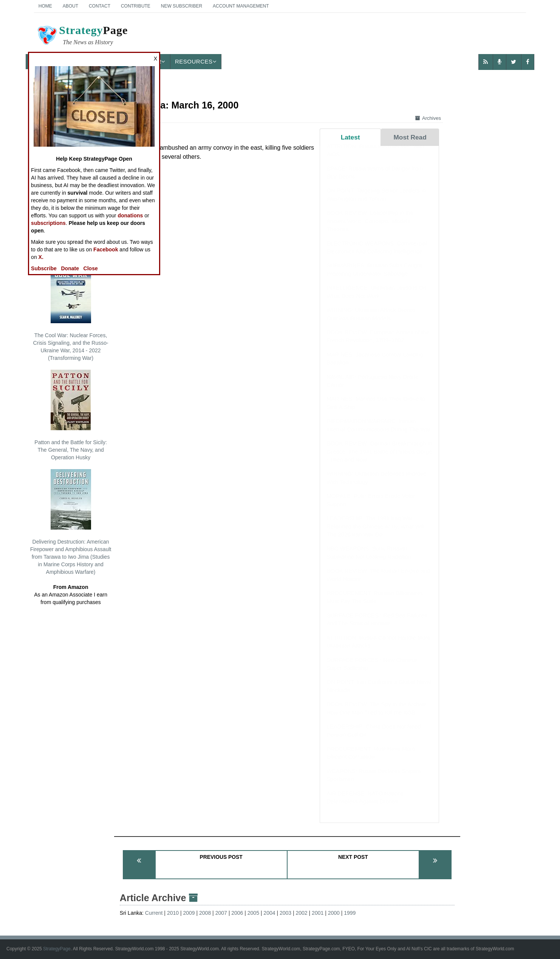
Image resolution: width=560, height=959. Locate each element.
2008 (205, 913)
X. (41, 257)
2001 (318, 913)
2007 (221, 913)
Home (45, 6)
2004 (269, 913)
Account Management (241, 6)
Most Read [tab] (410, 137)
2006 (237, 913)
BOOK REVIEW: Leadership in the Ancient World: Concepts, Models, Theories (370, 228)
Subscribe (44, 268)
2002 (302, 913)
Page (82, 36)
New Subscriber (182, 6)
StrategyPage (57, 949)
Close (91, 268)
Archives (428, 118)
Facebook (106, 249)
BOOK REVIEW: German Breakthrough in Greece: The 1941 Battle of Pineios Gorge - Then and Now (379, 459)
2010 (173, 913)
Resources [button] (196, 61)
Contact (100, 6)
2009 (189, 913)
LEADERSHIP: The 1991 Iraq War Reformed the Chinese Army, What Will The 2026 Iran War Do (375, 534)
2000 (334, 913)
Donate (70, 268)
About (70, 6)
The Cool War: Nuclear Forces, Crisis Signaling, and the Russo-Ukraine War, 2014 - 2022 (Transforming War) (70, 312)
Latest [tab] (350, 137)
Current (154, 913)
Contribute (136, 6)
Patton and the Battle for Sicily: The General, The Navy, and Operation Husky (70, 415)
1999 (350, 913)
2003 (285, 913)
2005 (253, 913)
